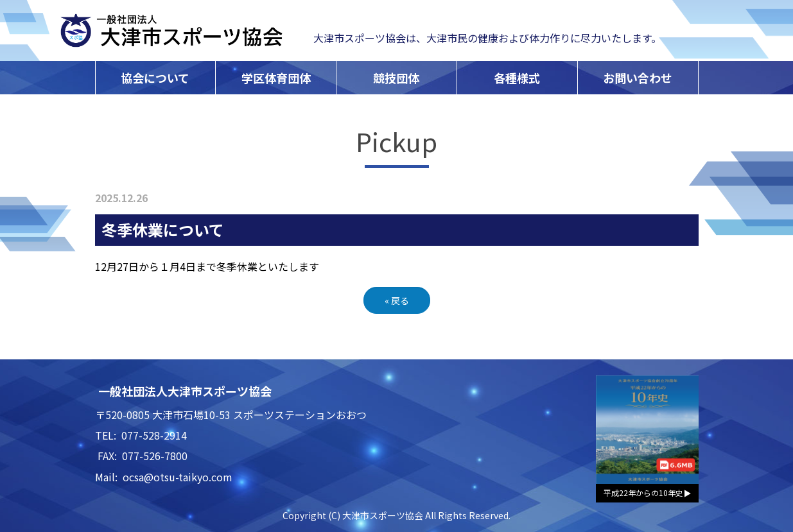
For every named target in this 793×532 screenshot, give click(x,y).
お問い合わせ (638, 78)
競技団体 (396, 78)
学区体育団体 (276, 78)
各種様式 (517, 78)
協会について (155, 78)
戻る (397, 300)
